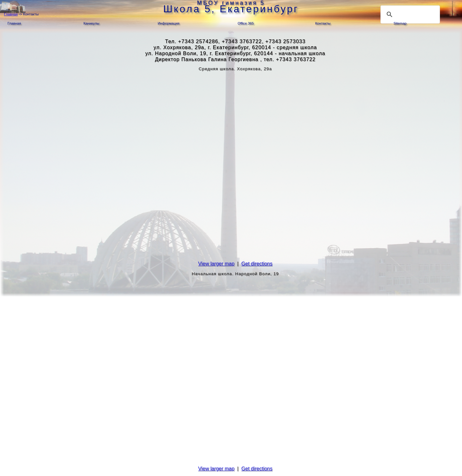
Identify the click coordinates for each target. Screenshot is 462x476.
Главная (11, 14)
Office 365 (246, 23)
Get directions (257, 264)
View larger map (216, 264)
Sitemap (400, 23)
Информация (169, 23)
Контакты (323, 23)
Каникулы (91, 23)
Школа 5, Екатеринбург (231, 9)
